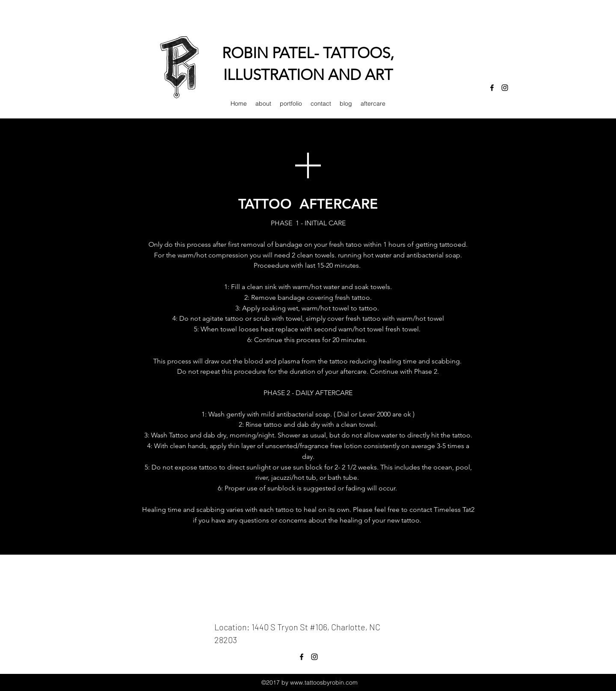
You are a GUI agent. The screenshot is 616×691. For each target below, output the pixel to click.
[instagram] (505, 88)
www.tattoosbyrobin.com (324, 682)
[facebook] (492, 88)
